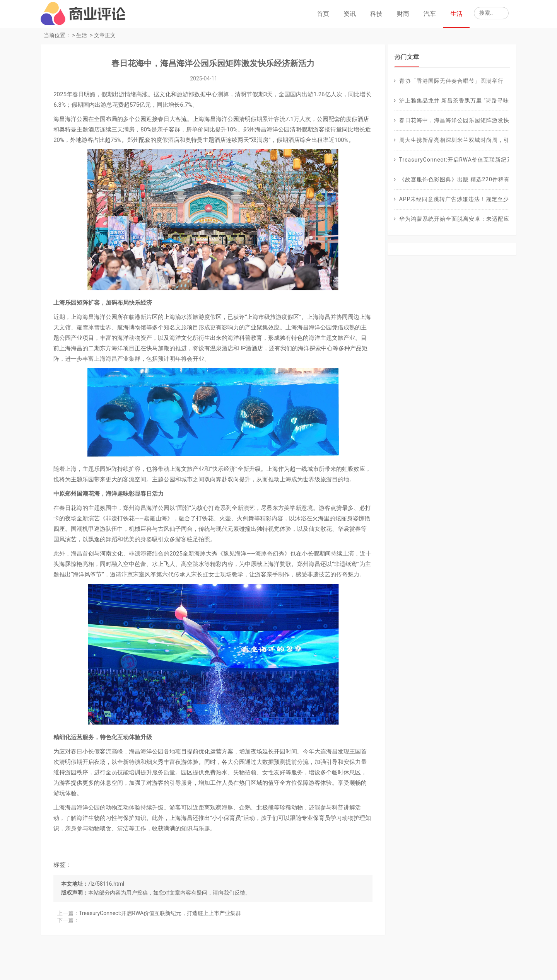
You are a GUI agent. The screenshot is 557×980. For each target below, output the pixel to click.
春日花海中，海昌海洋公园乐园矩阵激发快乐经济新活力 (210, 64)
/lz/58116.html (107, 916)
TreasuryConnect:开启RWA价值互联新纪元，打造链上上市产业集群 (161, 946)
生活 (456, 14)
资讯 (350, 14)
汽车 (430, 14)
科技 (376, 14)
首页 (323, 14)
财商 (403, 14)
